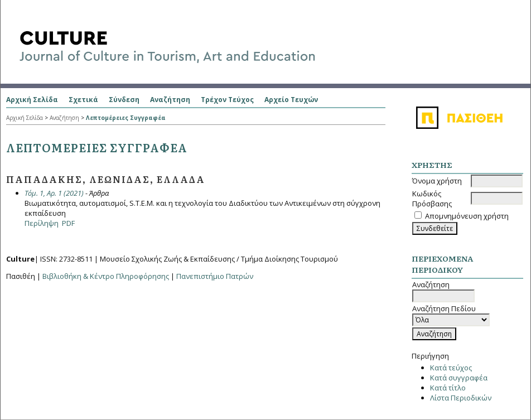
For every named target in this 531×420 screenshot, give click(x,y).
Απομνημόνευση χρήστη (467, 216)
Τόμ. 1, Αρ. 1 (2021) (54, 193)
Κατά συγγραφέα (459, 378)
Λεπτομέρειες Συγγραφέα (126, 118)
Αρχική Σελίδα (32, 100)
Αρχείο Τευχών (291, 100)
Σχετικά (83, 100)
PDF (68, 223)
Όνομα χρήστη (437, 181)
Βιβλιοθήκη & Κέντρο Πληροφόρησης (106, 276)
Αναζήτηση (170, 100)
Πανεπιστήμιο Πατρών (215, 276)
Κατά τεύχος (451, 368)
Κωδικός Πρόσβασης (432, 199)
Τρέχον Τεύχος (227, 100)
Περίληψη (42, 223)
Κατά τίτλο (448, 388)
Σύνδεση (124, 100)
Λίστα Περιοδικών (461, 398)
